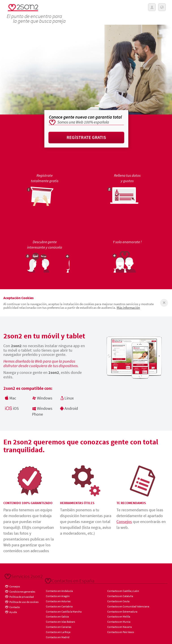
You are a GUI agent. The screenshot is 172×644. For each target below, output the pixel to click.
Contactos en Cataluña (120, 596)
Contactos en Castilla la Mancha (64, 612)
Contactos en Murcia (119, 622)
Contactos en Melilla (119, 616)
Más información (128, 308)
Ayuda (11, 611)
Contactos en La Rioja (58, 632)
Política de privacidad (19, 596)
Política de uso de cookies (21, 601)
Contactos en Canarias (59, 627)
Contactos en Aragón (58, 596)
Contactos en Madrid (58, 637)
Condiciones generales (20, 591)
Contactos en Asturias (58, 601)
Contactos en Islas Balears (60, 622)
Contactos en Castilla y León (123, 591)
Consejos (124, 522)
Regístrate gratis (86, 137)
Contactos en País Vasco (121, 632)
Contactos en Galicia (57, 616)
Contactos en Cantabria (59, 606)
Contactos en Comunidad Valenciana (128, 606)
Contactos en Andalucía (59, 591)
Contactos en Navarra (119, 627)
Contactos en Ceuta (118, 601)
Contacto (12, 607)
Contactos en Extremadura (122, 612)
